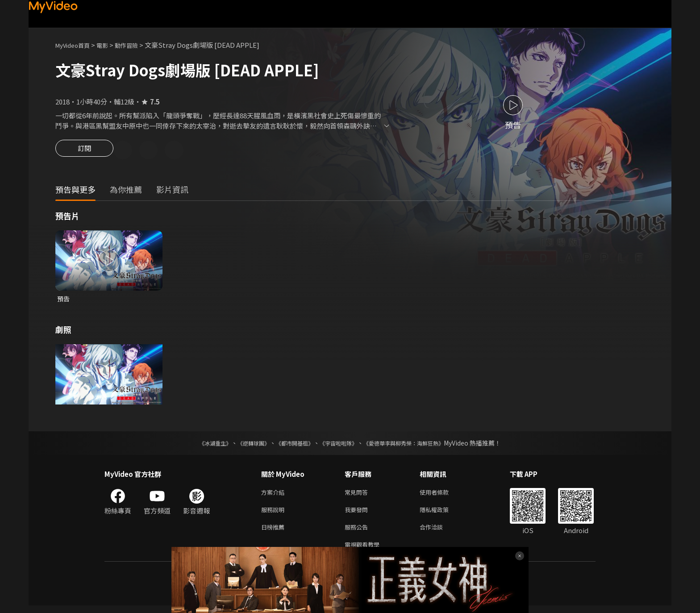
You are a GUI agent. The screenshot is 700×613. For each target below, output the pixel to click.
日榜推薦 (275, 532)
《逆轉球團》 (243, 445)
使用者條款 (442, 495)
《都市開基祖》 (290, 445)
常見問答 (358, 495)
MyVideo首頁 (76, 45)
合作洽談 (438, 532)
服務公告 (358, 532)
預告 (64, 300)
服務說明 (275, 514)
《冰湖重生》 (200, 445)
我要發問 (358, 514)
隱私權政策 (442, 514)
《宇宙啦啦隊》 (340, 445)
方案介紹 (275, 495)
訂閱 (84, 151)
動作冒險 (136, 45)
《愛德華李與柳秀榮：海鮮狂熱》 (415, 445)
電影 (109, 45)
